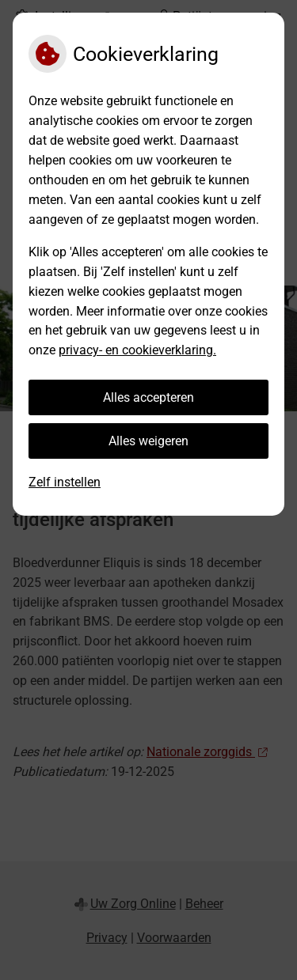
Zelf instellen (65, 482)
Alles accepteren (148, 397)
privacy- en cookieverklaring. (137, 350)
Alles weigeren (148, 441)
